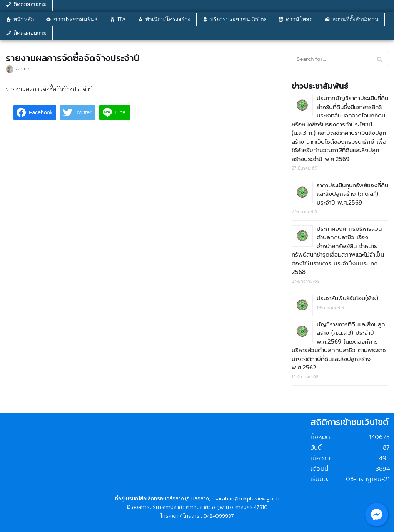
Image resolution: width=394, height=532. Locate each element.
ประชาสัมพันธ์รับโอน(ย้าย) (347, 298)
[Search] (380, 59)
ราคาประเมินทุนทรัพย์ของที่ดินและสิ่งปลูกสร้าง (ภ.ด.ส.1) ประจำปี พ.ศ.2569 (352, 194)
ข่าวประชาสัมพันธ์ (76, 19)
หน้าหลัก (24, 19)
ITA (122, 19)
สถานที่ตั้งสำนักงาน (356, 19)
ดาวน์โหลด (299, 19)
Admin (23, 68)
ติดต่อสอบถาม (30, 33)
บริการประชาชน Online (238, 19)
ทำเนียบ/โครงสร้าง (168, 19)
